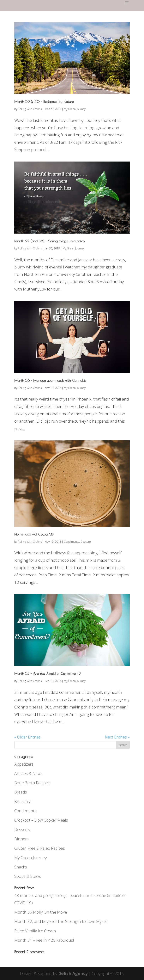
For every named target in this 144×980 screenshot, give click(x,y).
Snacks (21, 867)
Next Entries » (117, 737)
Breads (21, 792)
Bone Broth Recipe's (32, 783)
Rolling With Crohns (30, 109)
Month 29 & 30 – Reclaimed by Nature (44, 102)
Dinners (21, 839)
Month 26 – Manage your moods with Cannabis (50, 380)
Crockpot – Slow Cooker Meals (41, 820)
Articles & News (28, 773)
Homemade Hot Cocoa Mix (34, 534)
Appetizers (24, 764)
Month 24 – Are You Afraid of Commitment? (48, 674)
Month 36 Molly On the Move (41, 912)
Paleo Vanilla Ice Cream (35, 931)
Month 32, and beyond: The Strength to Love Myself (61, 921)
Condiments (72, 542)
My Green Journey (75, 109)
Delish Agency (73, 973)
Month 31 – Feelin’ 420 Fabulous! (44, 940)
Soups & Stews (28, 876)
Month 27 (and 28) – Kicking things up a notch (50, 241)
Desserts (86, 542)
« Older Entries (27, 737)
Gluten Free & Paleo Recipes (40, 848)
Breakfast (23, 801)
